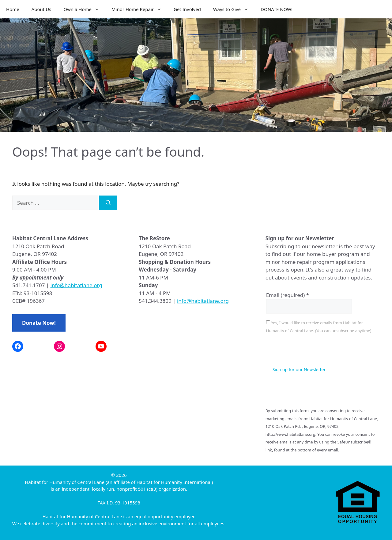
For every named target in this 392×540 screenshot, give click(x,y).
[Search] (108, 203)
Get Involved (187, 9)
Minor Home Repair (139, 9)
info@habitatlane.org (76, 285)
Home (13, 9)
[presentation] (313, 351)
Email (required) (288, 295)
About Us (41, 9)
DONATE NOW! (277, 9)
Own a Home (84, 9)
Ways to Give (234, 9)
